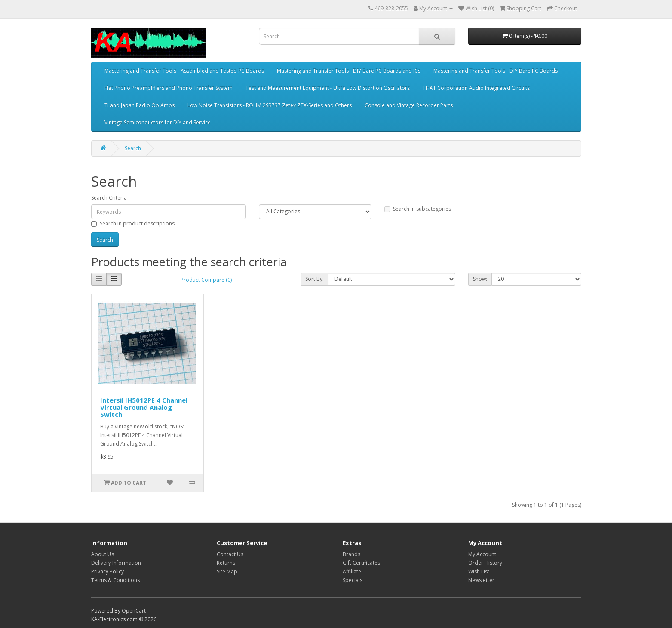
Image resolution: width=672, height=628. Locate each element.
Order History (485, 563)
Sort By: (315, 279)
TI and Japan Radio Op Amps (140, 105)
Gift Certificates (361, 563)
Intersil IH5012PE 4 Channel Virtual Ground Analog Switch (144, 407)
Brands (351, 554)
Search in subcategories (418, 209)
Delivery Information (116, 563)
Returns (226, 563)
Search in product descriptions (133, 223)
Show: (480, 279)
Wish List (479, 571)
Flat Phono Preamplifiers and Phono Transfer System (169, 88)
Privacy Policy (107, 571)
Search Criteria (109, 198)
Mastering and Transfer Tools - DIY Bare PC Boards (496, 71)
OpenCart (134, 611)
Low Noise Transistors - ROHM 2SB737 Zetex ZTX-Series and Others (270, 105)
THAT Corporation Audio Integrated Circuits (476, 88)
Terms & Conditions (115, 580)
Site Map (227, 571)
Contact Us (230, 554)
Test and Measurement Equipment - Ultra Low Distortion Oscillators (328, 88)
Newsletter (481, 580)
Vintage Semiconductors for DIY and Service (158, 122)
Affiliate (352, 571)
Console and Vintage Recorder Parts (409, 105)
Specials (353, 580)
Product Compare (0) (206, 280)
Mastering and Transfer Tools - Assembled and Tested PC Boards (184, 71)
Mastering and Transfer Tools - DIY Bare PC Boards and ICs (349, 71)
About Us (103, 554)
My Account (482, 554)
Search (133, 148)
